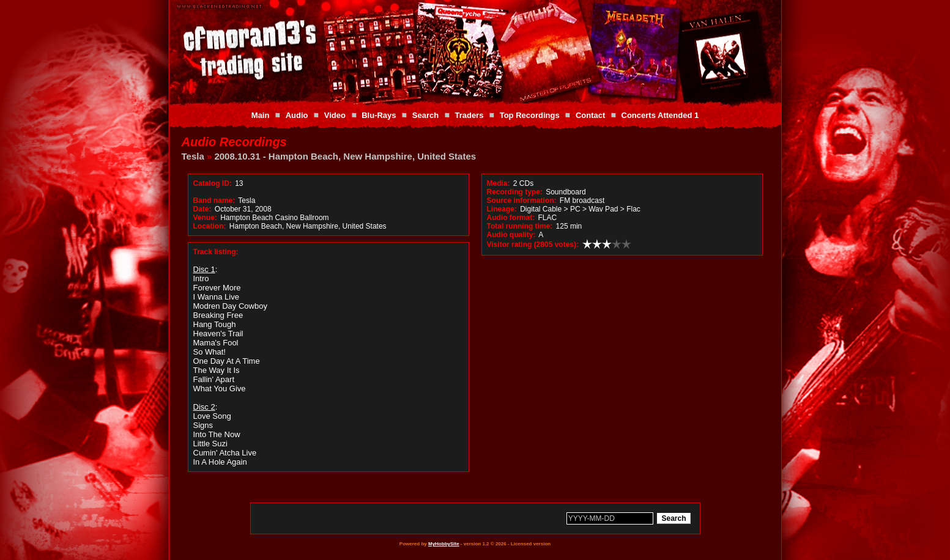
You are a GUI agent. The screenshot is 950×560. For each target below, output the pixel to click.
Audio (297, 115)
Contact (590, 115)
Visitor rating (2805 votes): (533, 245)
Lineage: (502, 209)
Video (335, 115)
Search (425, 115)
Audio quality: (511, 235)
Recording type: (515, 192)
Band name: (214, 201)
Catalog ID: (213, 183)
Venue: (205, 218)
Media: (499, 183)
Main (261, 115)
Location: (210, 226)
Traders (469, 115)
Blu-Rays (379, 115)
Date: (202, 209)
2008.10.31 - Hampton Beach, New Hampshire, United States (345, 156)
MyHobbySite (444, 544)
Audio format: (511, 218)
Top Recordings (530, 115)
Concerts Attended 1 (660, 115)
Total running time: (520, 226)
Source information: (522, 201)
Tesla (193, 156)
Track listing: (216, 252)
